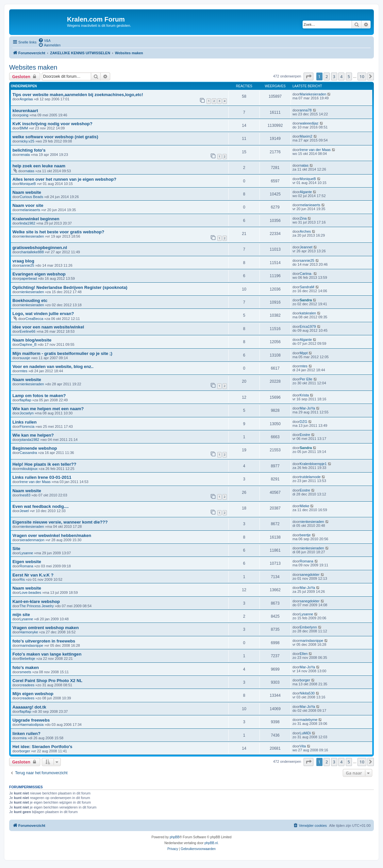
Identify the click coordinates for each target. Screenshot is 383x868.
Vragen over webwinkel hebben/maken (52, 535)
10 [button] (362, 76)
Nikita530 (307, 693)
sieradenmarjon (32, 540)
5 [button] (349, 76)
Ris (22, 579)
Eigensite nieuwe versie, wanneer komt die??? (60, 522)
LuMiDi (305, 733)
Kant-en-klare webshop (36, 601)
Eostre (305, 435)
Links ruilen (25, 422)
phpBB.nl (211, 843)
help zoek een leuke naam (39, 166)
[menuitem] (44, 40)
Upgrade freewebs (31, 720)
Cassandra (28, 453)
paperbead (28, 278)
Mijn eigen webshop (33, 694)
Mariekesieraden (313, 94)
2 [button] (327, 76)
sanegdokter (310, 575)
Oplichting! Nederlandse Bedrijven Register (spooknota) (70, 287)
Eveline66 (27, 331)
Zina (303, 218)
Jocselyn (27, 413)
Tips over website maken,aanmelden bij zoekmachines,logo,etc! (78, 95)
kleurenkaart (25, 111)
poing (24, 115)
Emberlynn (308, 627)
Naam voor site (28, 205)
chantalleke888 (32, 252)
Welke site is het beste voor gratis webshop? (58, 232)
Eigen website (27, 562)
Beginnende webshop (35, 448)
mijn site (21, 615)
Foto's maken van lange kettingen (47, 654)
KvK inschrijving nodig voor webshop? (52, 124)
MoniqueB (28, 184)
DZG (303, 422)
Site (16, 549)
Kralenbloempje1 (313, 464)
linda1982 (27, 223)
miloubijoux (29, 469)
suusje (25, 358)
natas (30, 171)
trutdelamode (310, 477)
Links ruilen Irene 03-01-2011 (42, 477)
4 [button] (341, 76)
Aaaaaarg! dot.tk (29, 707)
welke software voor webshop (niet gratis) (55, 137)
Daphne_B (28, 344)
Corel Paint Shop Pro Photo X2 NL (47, 681)
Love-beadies (30, 593)
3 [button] (334, 76)
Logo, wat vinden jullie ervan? (43, 314)
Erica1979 (308, 326)
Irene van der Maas (315, 150)
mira (23, 738)
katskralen (308, 313)
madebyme (308, 720)
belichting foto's (29, 150)
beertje (305, 535)
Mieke (304, 506)
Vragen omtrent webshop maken (46, 628)
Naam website (27, 192)
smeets (25, 672)
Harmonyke (29, 632)
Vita (303, 746)
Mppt (304, 353)
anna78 (306, 110)
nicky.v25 (27, 141)
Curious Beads (31, 197)
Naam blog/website (32, 340)
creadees (27, 685)
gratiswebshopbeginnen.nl (40, 248)
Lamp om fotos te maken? (39, 396)
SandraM (307, 287)
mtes (24, 371)
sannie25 (27, 265)
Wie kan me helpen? (33, 435)
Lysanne (26, 553)
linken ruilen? (26, 734)
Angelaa (26, 99)
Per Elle (306, 379)
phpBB (175, 837)
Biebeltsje (27, 659)
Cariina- (306, 274)
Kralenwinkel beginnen (36, 219)
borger (305, 680)
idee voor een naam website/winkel (48, 327)
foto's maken (26, 668)
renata (25, 155)
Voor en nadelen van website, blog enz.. (53, 367)
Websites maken (33, 67)
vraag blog (23, 261)
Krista (304, 395)
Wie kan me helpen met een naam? (48, 409)
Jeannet (306, 247)
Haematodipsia (32, 725)
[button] (308, 76)
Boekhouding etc (30, 300)
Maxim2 (306, 136)
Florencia (27, 426)
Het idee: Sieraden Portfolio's (42, 747)
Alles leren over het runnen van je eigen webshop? (64, 179)
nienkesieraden (32, 236)
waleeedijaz (309, 123)
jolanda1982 (29, 440)
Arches (305, 231)
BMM (24, 128)
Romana (26, 566)
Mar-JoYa (307, 408)
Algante (306, 192)
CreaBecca (34, 319)
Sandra (306, 300)
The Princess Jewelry (37, 606)
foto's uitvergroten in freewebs (44, 641)
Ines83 (25, 495)
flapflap (25, 400)
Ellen (304, 654)
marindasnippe (31, 645)
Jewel (24, 511)
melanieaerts (30, 210)
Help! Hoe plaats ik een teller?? (44, 464)
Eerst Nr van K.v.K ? (33, 575)
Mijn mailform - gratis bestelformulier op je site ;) (62, 353)
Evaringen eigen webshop (39, 274)
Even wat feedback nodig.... (41, 506)
